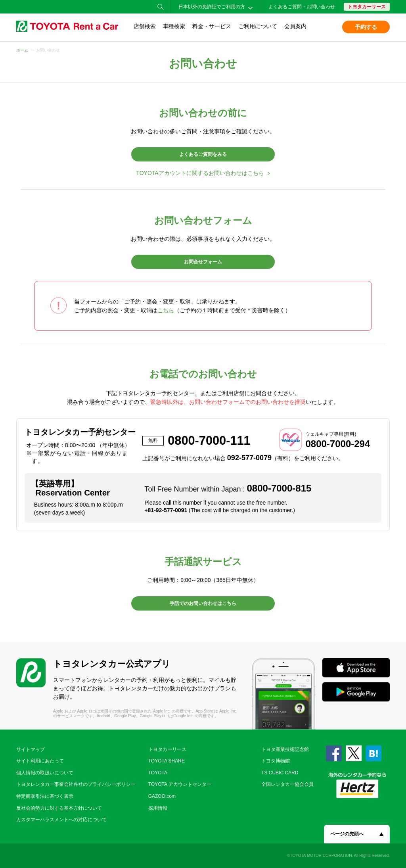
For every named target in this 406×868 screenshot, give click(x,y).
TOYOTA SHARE (167, 761)
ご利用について (258, 26)
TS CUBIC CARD (280, 773)
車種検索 (174, 26)
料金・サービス (212, 26)
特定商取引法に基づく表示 (45, 796)
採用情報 (158, 808)
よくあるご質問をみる (203, 154)
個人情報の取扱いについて (45, 773)
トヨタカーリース (367, 7)
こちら (166, 310)
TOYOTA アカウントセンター (180, 784)
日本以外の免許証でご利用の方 (212, 7)
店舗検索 (145, 26)
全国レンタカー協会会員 (287, 784)
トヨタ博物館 (276, 761)
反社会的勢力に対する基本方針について (59, 808)
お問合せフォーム (203, 262)
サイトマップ (31, 749)
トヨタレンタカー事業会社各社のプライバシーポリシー (76, 784)
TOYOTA (158, 773)
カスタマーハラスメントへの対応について (61, 820)
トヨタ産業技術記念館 (285, 749)
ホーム (22, 50)
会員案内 (295, 26)
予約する (366, 27)
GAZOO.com (162, 796)
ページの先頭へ (347, 834)
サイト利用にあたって (40, 761)
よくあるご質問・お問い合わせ (302, 7)
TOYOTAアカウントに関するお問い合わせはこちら (200, 173)
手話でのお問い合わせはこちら (203, 603)
